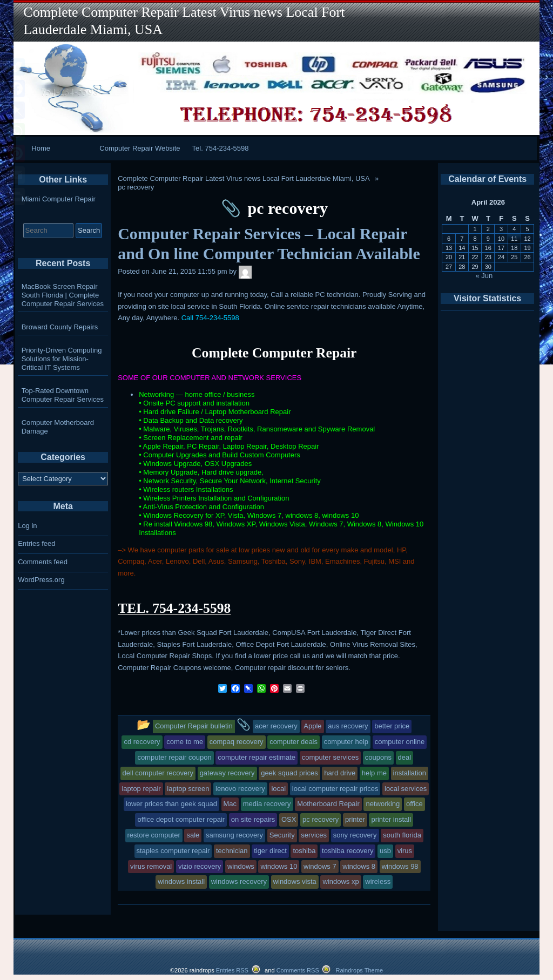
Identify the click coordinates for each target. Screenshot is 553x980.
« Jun (484, 276)
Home (41, 148)
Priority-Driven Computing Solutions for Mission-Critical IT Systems (62, 359)
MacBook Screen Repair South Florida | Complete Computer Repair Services (63, 295)
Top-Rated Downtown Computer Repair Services (63, 395)
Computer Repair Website (140, 148)
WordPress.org (41, 580)
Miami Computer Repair (59, 199)
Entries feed (36, 543)
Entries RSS (232, 970)
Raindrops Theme (359, 970)
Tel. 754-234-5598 (221, 148)
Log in (27, 526)
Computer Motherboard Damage (58, 427)
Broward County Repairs (60, 327)
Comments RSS (298, 970)
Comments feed (43, 562)
